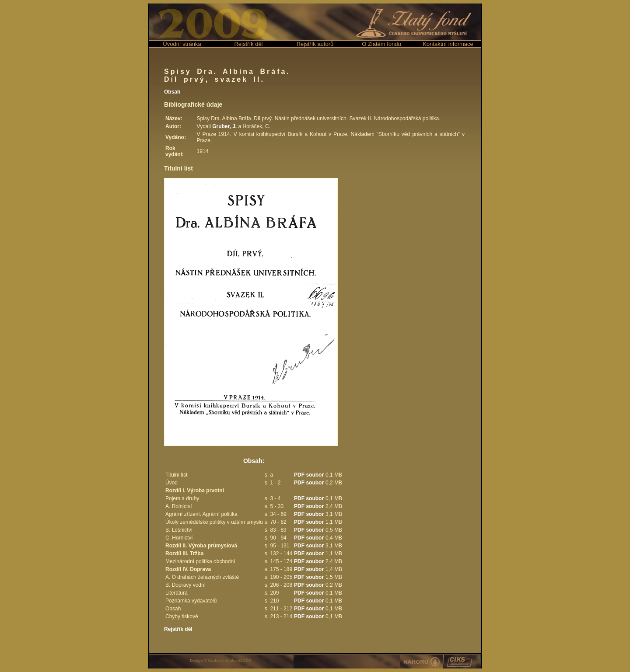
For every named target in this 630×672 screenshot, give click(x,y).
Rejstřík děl (248, 44)
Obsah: (254, 461)
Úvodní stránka (182, 44)
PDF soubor (309, 475)
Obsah (172, 92)
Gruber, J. (224, 126)
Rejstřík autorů (315, 44)
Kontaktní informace (448, 44)
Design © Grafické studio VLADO (221, 661)
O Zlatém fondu (381, 44)
